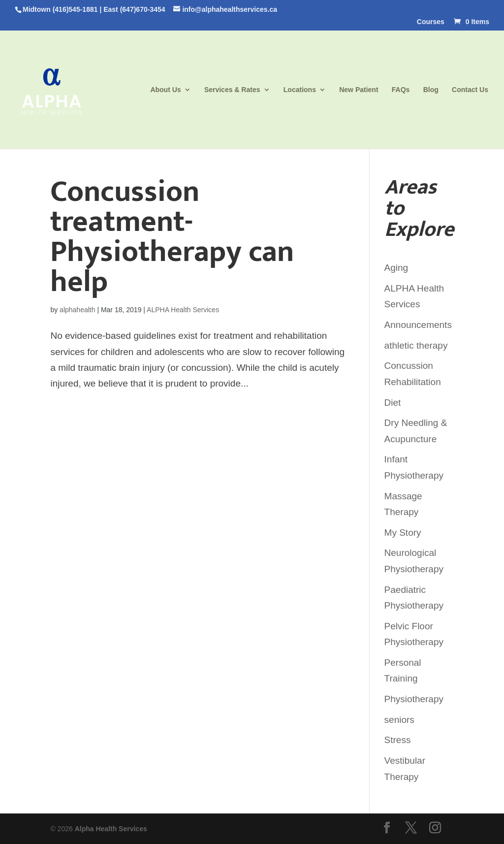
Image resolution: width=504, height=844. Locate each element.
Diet (393, 403)
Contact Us (470, 90)
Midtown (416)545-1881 (60, 9)
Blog (431, 90)
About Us (165, 90)
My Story (403, 533)
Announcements (418, 325)
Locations (300, 90)
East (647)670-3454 (134, 9)
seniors (399, 720)
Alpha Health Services (111, 829)
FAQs (401, 90)
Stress (398, 740)
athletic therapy (416, 345)
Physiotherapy (414, 699)
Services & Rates (232, 90)
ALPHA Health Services (183, 310)
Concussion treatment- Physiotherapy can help (172, 237)
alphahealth (77, 310)
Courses (431, 22)
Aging (396, 268)
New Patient (359, 90)
